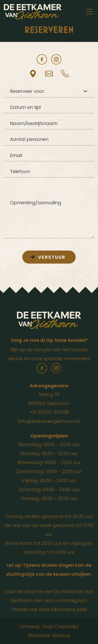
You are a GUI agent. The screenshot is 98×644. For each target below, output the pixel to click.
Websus (61, 635)
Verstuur (52, 257)
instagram (56, 59)
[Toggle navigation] (89, 12)
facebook (42, 59)
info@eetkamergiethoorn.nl (49, 421)
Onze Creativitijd (60, 626)
